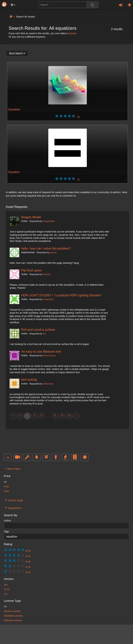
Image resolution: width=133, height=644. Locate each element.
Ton (44, 334)
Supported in (13, 508)
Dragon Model (31, 217)
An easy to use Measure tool (41, 351)
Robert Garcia (49, 355)
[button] (13, 5)
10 (69, 416)
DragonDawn (49, 221)
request (72, 33)
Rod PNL (47, 274)
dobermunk (48, 384)
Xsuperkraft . (49, 299)
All (8, 458)
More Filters (13, 468)
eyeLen (53, 252)
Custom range (14, 500)
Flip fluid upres (31, 270)
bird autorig (29, 379)
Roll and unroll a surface (38, 330)
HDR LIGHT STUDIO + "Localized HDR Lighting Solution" (61, 295)
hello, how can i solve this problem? (46, 248)
